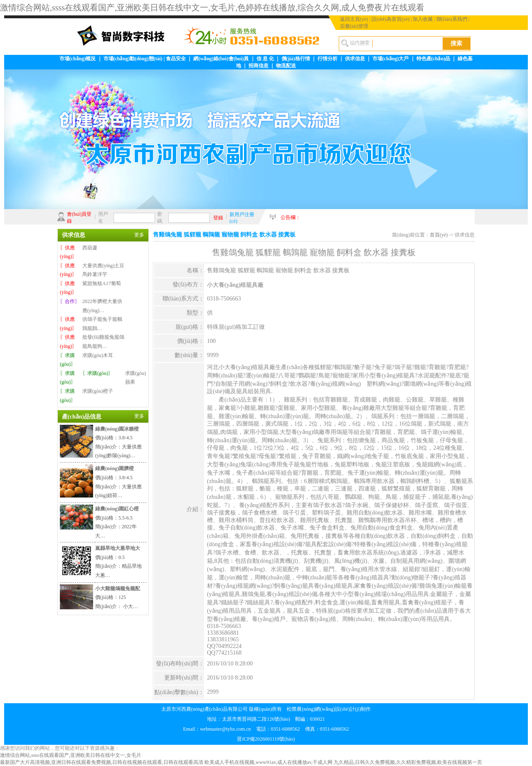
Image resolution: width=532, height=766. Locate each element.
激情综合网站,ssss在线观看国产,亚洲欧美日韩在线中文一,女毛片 (71, 755)
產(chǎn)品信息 (82, 417)
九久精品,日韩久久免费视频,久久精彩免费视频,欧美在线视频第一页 (408, 762)
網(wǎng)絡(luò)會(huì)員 (221, 59)
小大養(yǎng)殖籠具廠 (235, 285)
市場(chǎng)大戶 (391, 59)
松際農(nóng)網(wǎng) (311, 709)
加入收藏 (423, 19)
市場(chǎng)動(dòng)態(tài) (133, 59)
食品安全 (176, 59)
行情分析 (328, 59)
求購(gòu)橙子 (98, 391)
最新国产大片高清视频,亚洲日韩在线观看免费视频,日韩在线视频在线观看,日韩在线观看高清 (102, 762)
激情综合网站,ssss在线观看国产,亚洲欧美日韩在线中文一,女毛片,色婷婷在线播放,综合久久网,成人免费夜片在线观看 (212, 7)
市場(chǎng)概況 (78, 59)
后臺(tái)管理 (354, 26)
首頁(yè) (439, 235)
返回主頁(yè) (354, 19)
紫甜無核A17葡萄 (102, 283)
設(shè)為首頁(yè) (390, 19)
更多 (139, 235)
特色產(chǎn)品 (433, 59)
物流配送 (286, 66)
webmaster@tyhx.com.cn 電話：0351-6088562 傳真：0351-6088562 (274, 729)
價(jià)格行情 (296, 59)
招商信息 (259, 66)
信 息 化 (265, 59)
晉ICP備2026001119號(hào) (266, 739)
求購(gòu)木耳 (98, 355)
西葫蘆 (90, 248)
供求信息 (355, 59)
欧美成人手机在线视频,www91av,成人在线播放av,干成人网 (268, 762)
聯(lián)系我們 (452, 19)
